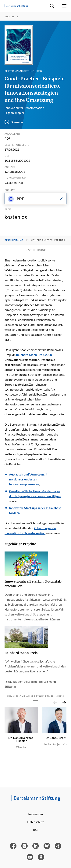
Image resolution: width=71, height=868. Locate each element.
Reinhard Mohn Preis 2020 (34, 355)
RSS (36, 830)
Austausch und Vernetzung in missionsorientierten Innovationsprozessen (29, 479)
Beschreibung (14, 240)
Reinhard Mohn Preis (21, 653)
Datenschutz (36, 822)
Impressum (35, 814)
